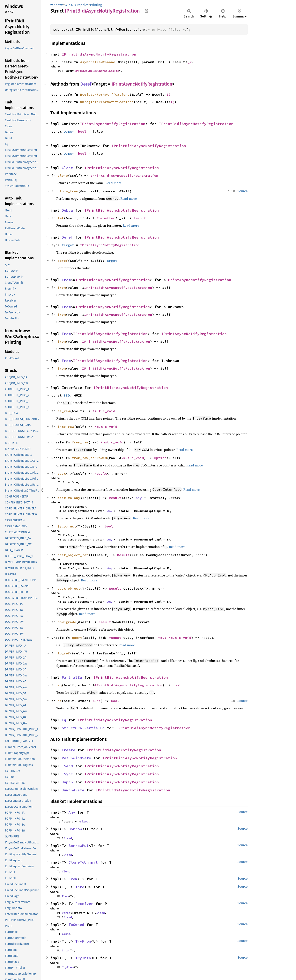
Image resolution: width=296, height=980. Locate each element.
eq (60, 685)
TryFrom (83, 941)
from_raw (80, 442)
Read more (113, 183)
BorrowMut (79, 846)
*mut (98, 411)
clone (63, 175)
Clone (67, 168)
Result (140, 218)
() (189, 62)
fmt (61, 218)
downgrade (67, 622)
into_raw (66, 427)
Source (243, 191)
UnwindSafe (73, 790)
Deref (86, 84)
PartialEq (72, 677)
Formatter (106, 218)
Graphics (82, 5)
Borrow (75, 829)
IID (67, 395)
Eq (64, 720)
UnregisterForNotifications (107, 102)
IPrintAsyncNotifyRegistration (142, 84)
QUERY (69, 131)
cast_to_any (69, 498)
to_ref (64, 653)
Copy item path (146, 11)
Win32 (69, 5)
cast (62, 473)
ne (60, 701)
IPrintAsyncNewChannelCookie (97, 71)
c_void (109, 411)
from (62, 288)
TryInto (83, 958)
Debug (67, 210)
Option (160, 458)
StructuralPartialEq (83, 728)
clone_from (68, 191)
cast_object (69, 588)
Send (68, 766)
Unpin (67, 782)
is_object (67, 526)
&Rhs (97, 701)
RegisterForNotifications (105, 94)
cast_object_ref (73, 555)
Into (80, 887)
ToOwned (76, 925)
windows (57, 5)
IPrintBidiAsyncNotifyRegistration (99, 54)
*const (116, 638)
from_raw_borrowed (89, 458)
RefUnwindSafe (76, 758)
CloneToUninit (83, 862)
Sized (84, 821)
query (77, 638)
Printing (96, 5)
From (66, 280)
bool (82, 131)
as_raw (64, 411)
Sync (68, 774)
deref (63, 261)
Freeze (68, 750)
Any (139, 498)
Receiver (84, 904)
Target (68, 245)
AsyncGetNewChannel (99, 62)
